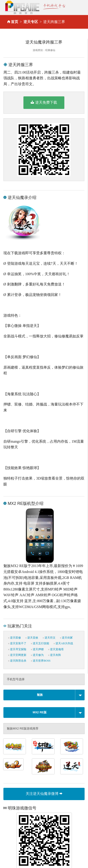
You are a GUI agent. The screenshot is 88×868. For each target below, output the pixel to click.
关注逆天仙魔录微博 (44, 794)
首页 (15, 22)
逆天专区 (31, 22)
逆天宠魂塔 (56, 649)
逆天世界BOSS (41, 661)
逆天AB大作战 (63, 643)
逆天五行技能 (40, 643)
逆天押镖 (37, 649)
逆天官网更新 (17, 655)
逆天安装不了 (17, 643)
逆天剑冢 (66, 638)
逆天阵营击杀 (17, 661)
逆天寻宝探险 (17, 649)
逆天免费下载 (44, 102)
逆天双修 (15, 638)
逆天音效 (32, 638)
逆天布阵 (55, 655)
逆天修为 (37, 655)
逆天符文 (49, 638)
